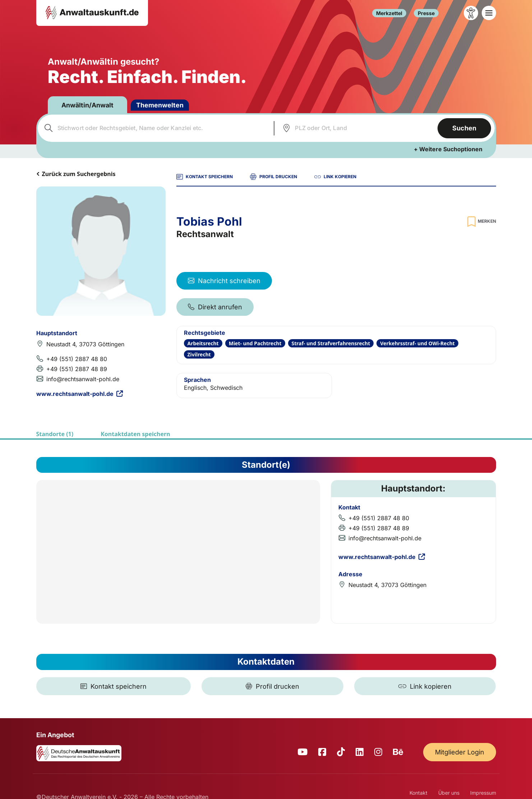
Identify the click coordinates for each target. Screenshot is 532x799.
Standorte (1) (55, 434)
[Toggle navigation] (489, 13)
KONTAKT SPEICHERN (205, 177)
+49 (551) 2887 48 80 (77, 359)
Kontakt (418, 793)
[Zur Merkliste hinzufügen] (481, 221)
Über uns (449, 793)
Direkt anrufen (215, 307)
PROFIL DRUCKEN (274, 177)
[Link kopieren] (425, 686)
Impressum (483, 793)
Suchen (464, 128)
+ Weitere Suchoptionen (448, 149)
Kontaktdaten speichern (135, 434)
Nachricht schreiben (224, 281)
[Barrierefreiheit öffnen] (471, 13)
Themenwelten (161, 105)
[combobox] (155, 128)
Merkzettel (389, 13)
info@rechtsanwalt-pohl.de (83, 379)
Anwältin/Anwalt (88, 105)
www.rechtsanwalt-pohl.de (80, 394)
